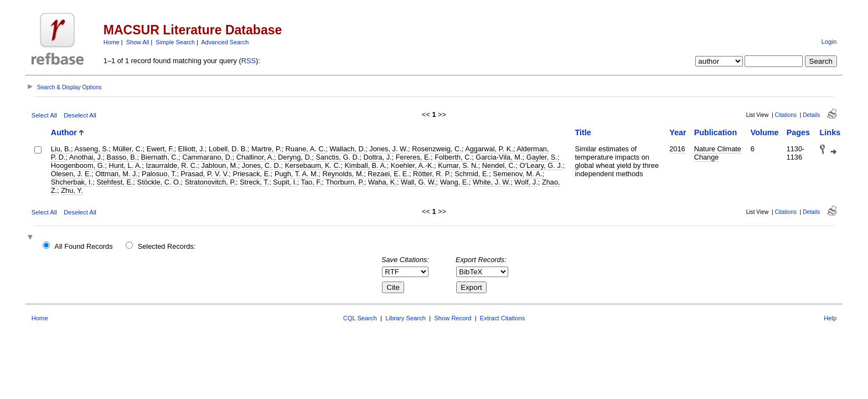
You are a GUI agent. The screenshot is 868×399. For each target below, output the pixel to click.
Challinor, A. (255, 157)
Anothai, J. (86, 157)
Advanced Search (225, 42)
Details (811, 115)
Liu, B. (61, 149)
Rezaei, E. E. (388, 174)
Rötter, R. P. (432, 174)
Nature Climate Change (718, 153)
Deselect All (80, 115)
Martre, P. (267, 149)
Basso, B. (122, 157)
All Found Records (83, 246)
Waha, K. (383, 182)
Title (583, 132)
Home (112, 42)
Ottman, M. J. (117, 174)
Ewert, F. (161, 149)
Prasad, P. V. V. (205, 174)
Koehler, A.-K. (412, 165)
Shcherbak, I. (72, 182)
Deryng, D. (295, 157)
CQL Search (360, 318)
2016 (677, 149)
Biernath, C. (160, 157)
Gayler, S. (542, 157)
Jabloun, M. (220, 165)
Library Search (405, 318)
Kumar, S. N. (458, 165)
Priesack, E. (251, 174)
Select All (44, 115)
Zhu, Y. (72, 190)
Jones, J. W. (389, 149)
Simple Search (175, 42)
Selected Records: (167, 246)
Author (64, 132)
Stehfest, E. (115, 182)
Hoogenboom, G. (78, 165)
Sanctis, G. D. (337, 157)
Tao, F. (312, 182)
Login (829, 42)
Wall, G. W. (418, 182)
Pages (798, 132)
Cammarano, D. (207, 157)
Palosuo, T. (159, 174)
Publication (716, 132)
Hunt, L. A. (125, 165)
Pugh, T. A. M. (296, 174)
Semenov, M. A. (517, 174)
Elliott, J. (192, 149)
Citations (786, 115)
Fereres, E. (413, 157)
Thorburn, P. (345, 182)
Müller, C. (128, 149)
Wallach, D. (347, 149)
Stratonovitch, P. (210, 182)
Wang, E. (454, 182)
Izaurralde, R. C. (171, 165)
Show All (138, 42)
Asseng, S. (91, 149)
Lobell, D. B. (228, 149)
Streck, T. (254, 182)
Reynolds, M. (343, 174)
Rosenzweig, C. (437, 149)
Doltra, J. (377, 157)
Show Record (453, 318)
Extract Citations (502, 318)
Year (678, 132)
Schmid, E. (472, 174)
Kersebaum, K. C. (312, 165)
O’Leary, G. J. (541, 165)
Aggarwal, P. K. (489, 149)
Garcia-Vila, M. (499, 157)
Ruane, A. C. (306, 149)
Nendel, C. (499, 165)
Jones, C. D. (261, 165)
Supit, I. (285, 182)
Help (830, 318)
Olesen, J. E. (71, 174)
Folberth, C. (453, 157)
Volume (765, 132)
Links (830, 132)
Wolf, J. (526, 182)
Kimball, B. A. (366, 165)
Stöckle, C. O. (159, 182)
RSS (249, 61)
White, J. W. (492, 182)
